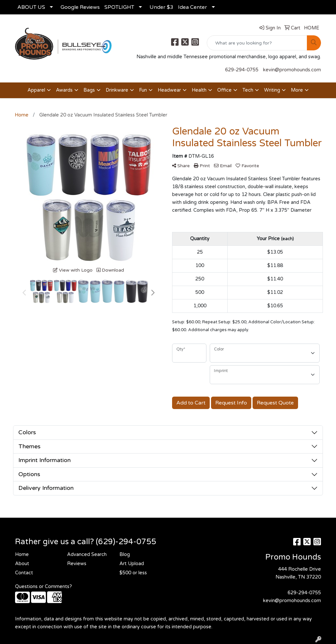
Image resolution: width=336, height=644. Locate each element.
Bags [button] (89, 90)
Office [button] (224, 90)
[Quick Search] (257, 43)
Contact (24, 573)
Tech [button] (248, 90)
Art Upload (132, 564)
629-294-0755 (242, 70)
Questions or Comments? (44, 587)
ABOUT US (31, 7)
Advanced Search (87, 555)
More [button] (297, 90)
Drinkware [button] (117, 90)
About (22, 564)
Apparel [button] (36, 90)
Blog (125, 555)
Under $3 (161, 7)
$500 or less (133, 573)
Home (22, 555)
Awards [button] (64, 90)
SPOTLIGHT (119, 7)
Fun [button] (143, 90)
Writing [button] (272, 90)
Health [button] (199, 90)
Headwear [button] (169, 90)
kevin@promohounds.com (292, 70)
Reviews (77, 564)
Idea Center (193, 7)
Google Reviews (80, 7)
